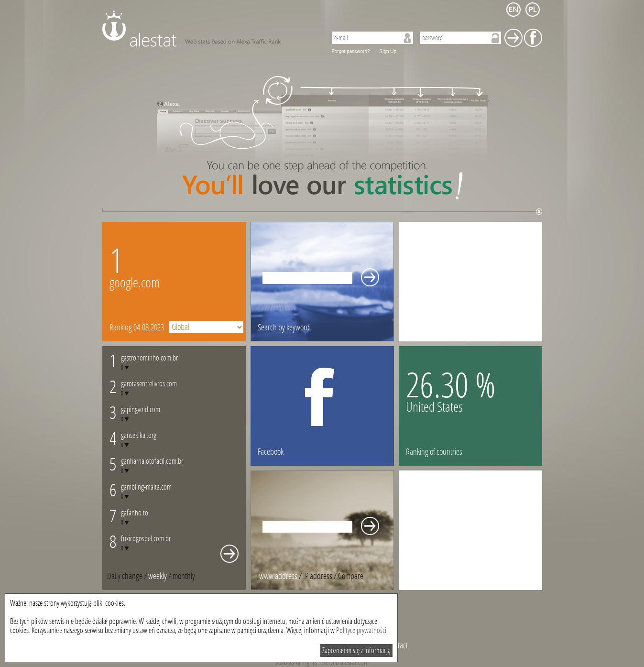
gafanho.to (135, 513)
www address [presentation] (278, 576)
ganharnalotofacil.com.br (152, 461)
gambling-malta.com (146, 487)
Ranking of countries (434, 452)
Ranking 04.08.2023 (137, 328)
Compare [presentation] (351, 576)
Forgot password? (351, 51)
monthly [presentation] (184, 576)
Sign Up (388, 51)
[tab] (184, 576)
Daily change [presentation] (125, 576)
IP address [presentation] (318, 576)
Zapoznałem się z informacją (356, 651)
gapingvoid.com (141, 410)
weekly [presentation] (158, 576)
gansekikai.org (139, 435)
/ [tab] (128, 576)
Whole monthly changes (229, 554)
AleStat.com (209, 29)
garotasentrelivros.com (149, 384)
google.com (135, 283)
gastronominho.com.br (149, 358)
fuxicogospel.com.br (146, 539)
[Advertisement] (470, 282)
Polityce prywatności (361, 630)
